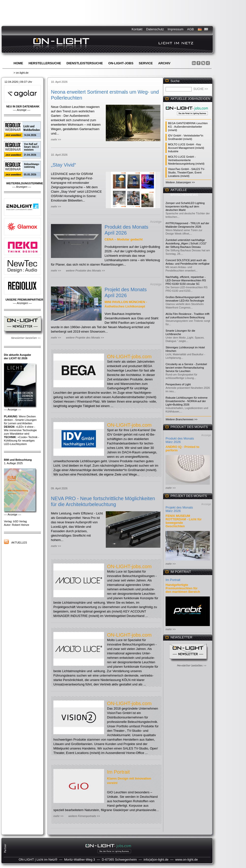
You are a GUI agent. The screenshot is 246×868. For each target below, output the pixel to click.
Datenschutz (155, 29)
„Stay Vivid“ (63, 165)
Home (18, 63)
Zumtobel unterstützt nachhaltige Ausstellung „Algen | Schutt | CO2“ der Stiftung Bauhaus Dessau (186, 243)
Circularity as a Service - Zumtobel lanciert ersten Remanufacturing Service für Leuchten (186, 368)
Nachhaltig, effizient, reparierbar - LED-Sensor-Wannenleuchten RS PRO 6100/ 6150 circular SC (186, 280)
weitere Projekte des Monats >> (85, 338)
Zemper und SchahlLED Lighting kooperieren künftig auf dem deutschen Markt (185, 206)
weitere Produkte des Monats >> (85, 271)
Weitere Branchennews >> (181, 419)
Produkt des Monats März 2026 (180, 440)
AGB (191, 29)
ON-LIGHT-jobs (121, 63)
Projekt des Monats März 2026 (179, 509)
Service (146, 63)
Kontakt (137, 29)
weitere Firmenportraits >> (84, 816)
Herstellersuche (45, 63)
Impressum (175, 29)
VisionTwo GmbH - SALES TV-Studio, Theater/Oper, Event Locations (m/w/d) (186, 172)
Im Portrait (118, 772)
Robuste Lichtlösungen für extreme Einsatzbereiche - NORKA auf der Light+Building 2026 (187, 401)
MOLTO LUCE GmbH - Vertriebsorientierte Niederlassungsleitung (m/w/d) (186, 160)
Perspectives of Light (178, 384)
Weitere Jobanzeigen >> (180, 182)
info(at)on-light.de (156, 859)
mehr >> (56, 139)
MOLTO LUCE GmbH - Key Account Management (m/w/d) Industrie (186, 148)
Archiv (164, 63)
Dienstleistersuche (85, 63)
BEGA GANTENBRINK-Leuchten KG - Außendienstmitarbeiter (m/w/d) (188, 127)
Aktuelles (19, 543)
